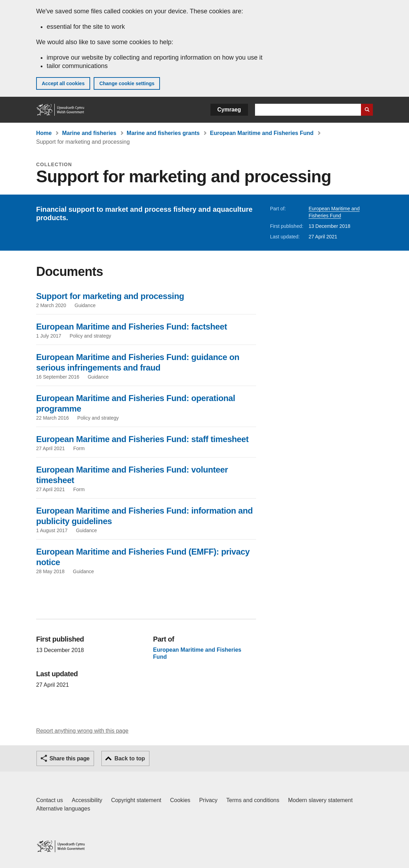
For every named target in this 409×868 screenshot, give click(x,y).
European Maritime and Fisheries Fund (262, 133)
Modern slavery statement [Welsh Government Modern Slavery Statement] (320, 800)
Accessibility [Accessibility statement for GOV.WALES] (87, 800)
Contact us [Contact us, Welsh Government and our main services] (49, 800)
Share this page (69, 758)
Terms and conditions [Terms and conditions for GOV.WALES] (253, 800)
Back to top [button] (130, 758)
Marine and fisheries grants (163, 133)
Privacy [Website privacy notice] (208, 800)
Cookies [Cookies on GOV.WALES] (180, 800)
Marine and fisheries (89, 133)
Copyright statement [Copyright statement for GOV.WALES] (136, 800)
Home (44, 133)
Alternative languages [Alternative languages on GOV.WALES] (63, 809)
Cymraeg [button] (229, 110)
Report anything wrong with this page (82, 731)
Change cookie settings (127, 83)
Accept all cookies (63, 83)
